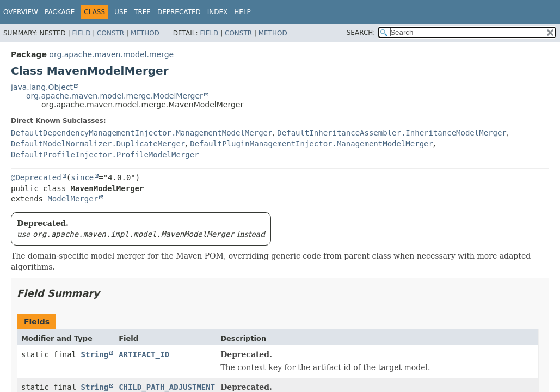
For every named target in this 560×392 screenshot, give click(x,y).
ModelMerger (73, 199)
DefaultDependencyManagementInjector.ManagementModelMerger (141, 133)
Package (60, 12)
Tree (142, 12)
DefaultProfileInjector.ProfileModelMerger (105, 155)
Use (121, 12)
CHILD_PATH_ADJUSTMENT (167, 387)
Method (145, 33)
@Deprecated (36, 177)
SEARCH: (361, 33)
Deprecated (179, 12)
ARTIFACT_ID (144, 354)
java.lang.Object (42, 87)
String (95, 354)
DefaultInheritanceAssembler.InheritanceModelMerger (392, 133)
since (82, 177)
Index (218, 12)
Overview (21, 12)
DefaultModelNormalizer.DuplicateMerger (98, 144)
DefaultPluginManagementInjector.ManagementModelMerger (312, 144)
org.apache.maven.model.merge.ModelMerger (115, 96)
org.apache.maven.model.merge (111, 54)
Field (81, 33)
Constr (110, 33)
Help (242, 12)
